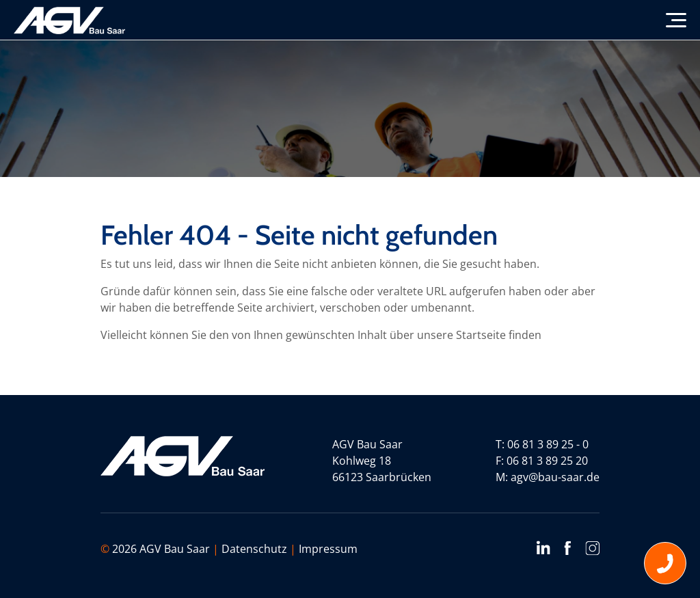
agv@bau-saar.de (555, 477)
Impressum (328, 549)
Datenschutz (254, 549)
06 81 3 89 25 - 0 (548, 444)
